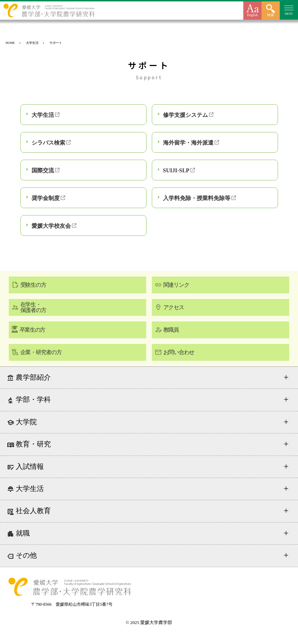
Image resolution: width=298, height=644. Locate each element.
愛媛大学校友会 (51, 226)
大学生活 (43, 115)
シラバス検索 (48, 143)
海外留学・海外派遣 (188, 143)
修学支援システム (185, 115)
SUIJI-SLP (176, 170)
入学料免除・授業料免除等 (197, 198)
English (253, 15)
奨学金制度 (46, 198)
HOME (10, 43)
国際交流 (43, 170)
